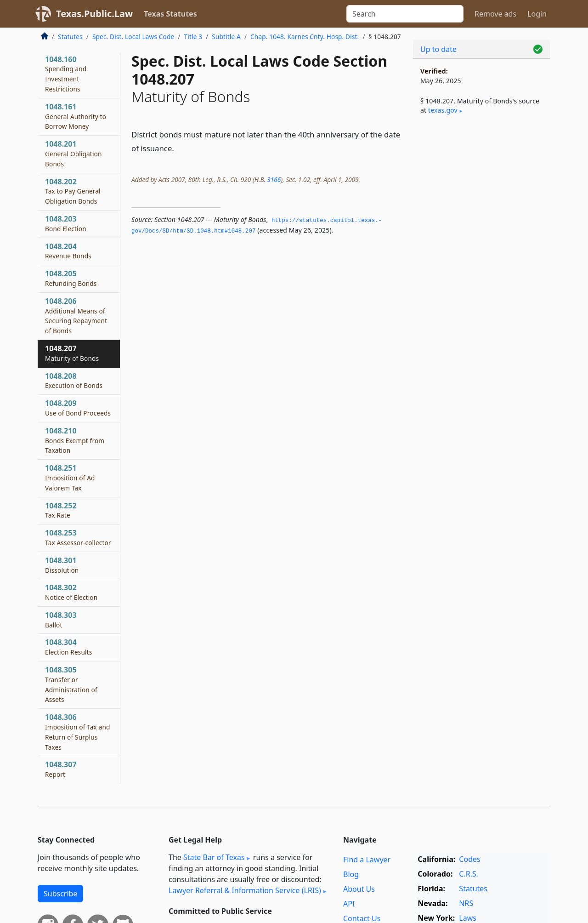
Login (537, 14)
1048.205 (71, 278)
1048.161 (76, 116)
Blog (351, 874)
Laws (468, 918)
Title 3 (193, 37)
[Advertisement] (481, 274)
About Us (359, 889)
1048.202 (73, 191)
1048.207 (72, 353)
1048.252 (61, 510)
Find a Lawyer (367, 860)
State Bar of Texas (214, 857)
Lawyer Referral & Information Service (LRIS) (245, 890)
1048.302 (71, 592)
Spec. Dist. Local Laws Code (133, 37)
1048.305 (71, 684)
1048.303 (61, 620)
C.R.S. (469, 874)
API (349, 904)
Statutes (70, 37)
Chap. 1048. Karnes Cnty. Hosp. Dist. (305, 37)
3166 (274, 179)
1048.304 (68, 647)
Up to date (438, 49)
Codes (469, 859)
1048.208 (74, 381)
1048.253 (78, 537)
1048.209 (78, 408)
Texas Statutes (170, 14)
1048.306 (78, 732)
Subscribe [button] (60, 894)
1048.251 (70, 478)
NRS (466, 903)
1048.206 (76, 316)
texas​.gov (443, 110)
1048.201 (73, 154)
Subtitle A (226, 37)
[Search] (405, 14)
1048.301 (62, 565)
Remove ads (495, 14)
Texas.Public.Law (94, 14)
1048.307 (61, 769)
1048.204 (68, 251)
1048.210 (75, 440)
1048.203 (66, 223)
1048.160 (66, 74)
